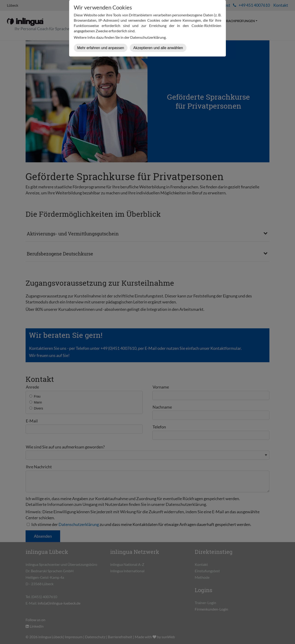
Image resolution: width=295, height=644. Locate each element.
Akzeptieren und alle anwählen (158, 48)
